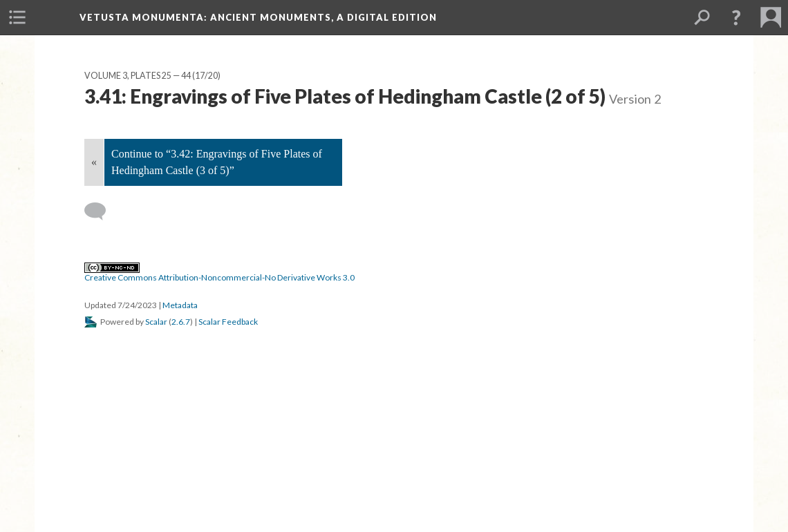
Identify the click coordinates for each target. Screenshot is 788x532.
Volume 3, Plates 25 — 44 (138, 76)
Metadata (180, 305)
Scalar (156, 322)
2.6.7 (181, 322)
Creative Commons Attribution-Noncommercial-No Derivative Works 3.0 (219, 273)
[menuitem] (17, 17)
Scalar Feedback (228, 322)
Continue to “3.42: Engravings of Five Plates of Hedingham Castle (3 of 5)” (217, 162)
